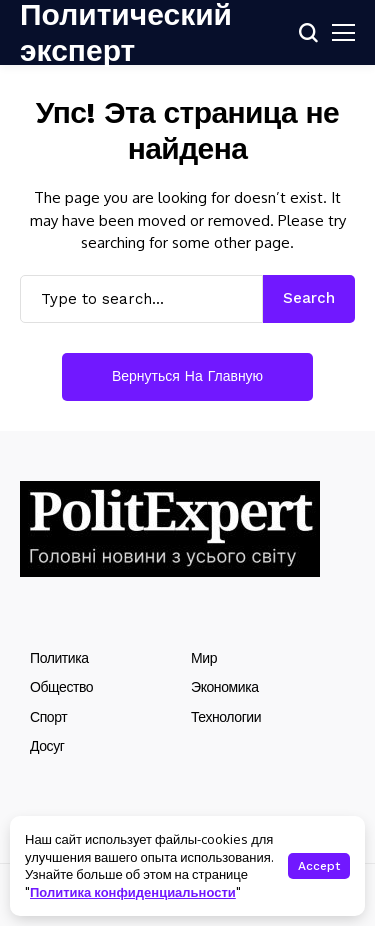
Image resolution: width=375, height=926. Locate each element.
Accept (319, 866)
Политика (59, 658)
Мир (204, 658)
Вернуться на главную (187, 376)
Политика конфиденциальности (133, 892)
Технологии (226, 717)
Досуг (47, 746)
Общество (61, 687)
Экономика (225, 687)
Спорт (48, 717)
